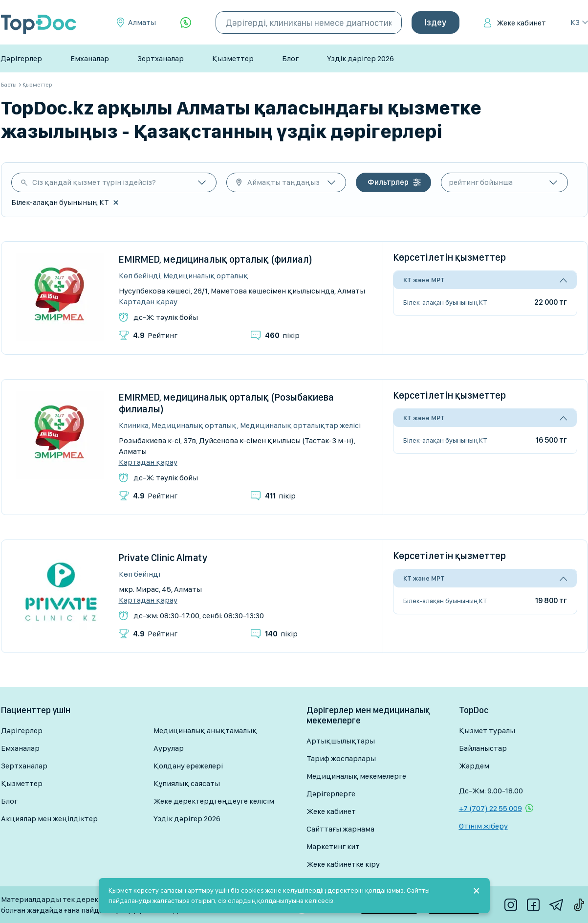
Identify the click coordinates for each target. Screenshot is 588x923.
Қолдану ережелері (188, 766)
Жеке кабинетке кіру (343, 864)
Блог (290, 58)
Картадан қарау (148, 302)
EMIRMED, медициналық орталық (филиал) (216, 259)
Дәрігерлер (21, 58)
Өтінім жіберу (483, 826)
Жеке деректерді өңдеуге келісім (214, 801)
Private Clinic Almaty (163, 558)
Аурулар (169, 748)
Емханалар (90, 58)
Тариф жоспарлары (341, 758)
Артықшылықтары (341, 741)
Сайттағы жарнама (340, 829)
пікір (282, 335)
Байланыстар (483, 748)
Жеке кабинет (521, 23)
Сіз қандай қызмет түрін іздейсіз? (94, 182)
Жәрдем (474, 766)
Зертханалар (161, 58)
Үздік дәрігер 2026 (360, 58)
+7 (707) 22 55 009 (490, 808)
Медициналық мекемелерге (356, 776)
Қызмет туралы (487, 731)
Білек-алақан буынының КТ (445, 302)
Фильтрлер (388, 182)
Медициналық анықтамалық (205, 731)
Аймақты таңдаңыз (283, 182)
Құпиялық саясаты (187, 783)
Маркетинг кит (333, 846)
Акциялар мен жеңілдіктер (49, 819)
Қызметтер (233, 58)
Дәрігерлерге (331, 794)
